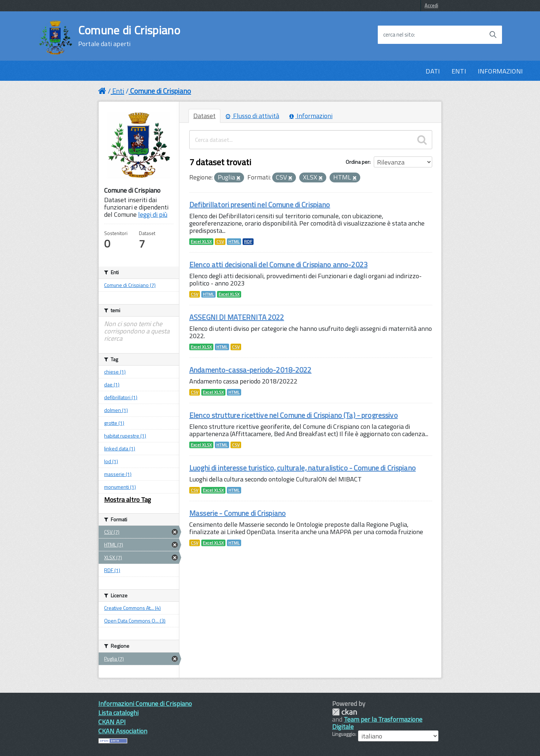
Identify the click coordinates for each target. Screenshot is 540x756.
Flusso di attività (252, 116)
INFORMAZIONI (500, 71)
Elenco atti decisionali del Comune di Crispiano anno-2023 (278, 264)
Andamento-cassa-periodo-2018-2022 (250, 370)
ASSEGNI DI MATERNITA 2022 (237, 317)
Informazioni (311, 116)
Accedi (431, 5)
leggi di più (153, 214)
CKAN (345, 712)
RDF (248, 242)
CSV (220, 242)
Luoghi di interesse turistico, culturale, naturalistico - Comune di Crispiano (303, 468)
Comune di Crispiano (129, 36)
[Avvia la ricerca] (493, 35)
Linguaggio (344, 734)
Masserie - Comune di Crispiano (237, 513)
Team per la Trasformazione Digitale (377, 723)
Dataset (204, 116)
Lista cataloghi (118, 713)
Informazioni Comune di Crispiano (145, 704)
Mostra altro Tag (128, 500)
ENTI (459, 71)
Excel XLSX (201, 242)
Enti (118, 91)
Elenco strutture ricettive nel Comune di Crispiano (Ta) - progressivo (294, 415)
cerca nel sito (399, 35)
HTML (234, 242)
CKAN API (112, 722)
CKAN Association (123, 731)
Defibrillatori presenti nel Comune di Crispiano (260, 205)
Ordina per (358, 162)
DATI (433, 71)
